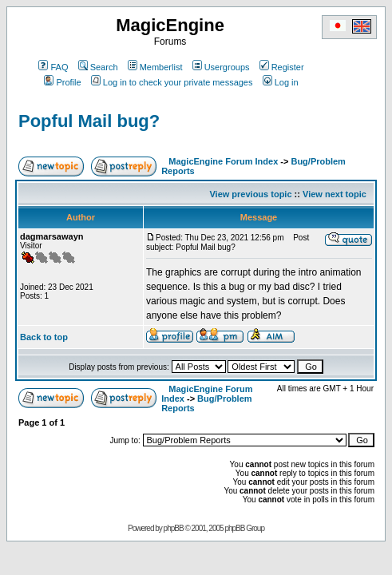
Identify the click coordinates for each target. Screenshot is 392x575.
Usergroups (221, 67)
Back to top (44, 337)
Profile (62, 82)
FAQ (53, 67)
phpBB (174, 528)
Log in (281, 82)
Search (98, 67)
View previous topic (250, 194)
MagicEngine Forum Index (223, 161)
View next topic (335, 194)
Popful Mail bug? (89, 121)
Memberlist (155, 67)
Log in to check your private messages (172, 82)
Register (282, 67)
